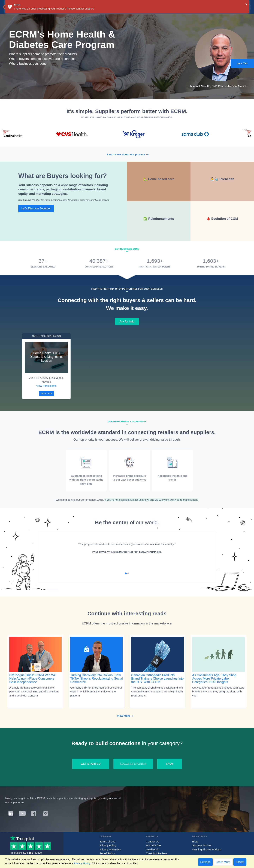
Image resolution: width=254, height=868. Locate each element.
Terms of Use (107, 841)
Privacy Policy (108, 845)
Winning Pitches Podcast (207, 849)
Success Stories (202, 845)
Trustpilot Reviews (157, 853)
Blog (195, 841)
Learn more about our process (130, 154)
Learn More (223, 862)
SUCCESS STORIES (133, 764)
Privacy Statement (110, 849)
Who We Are (153, 845)
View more (127, 716)
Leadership (153, 849)
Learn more (46, 394)
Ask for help (127, 321)
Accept (240, 862)
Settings (205, 862)
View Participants (46, 386)
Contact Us (153, 841)
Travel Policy (107, 853)
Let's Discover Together (36, 208)
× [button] (246, 4)
